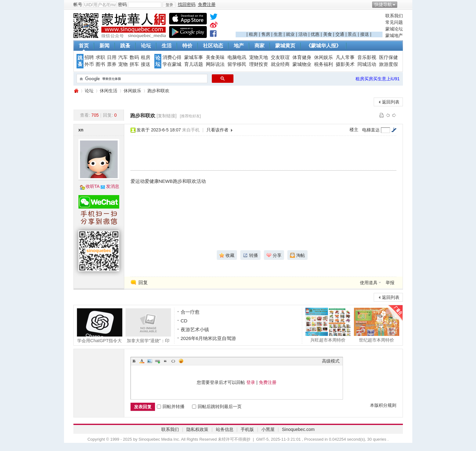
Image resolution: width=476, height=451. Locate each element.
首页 (84, 46)
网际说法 (215, 64)
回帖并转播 (171, 406)
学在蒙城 (172, 64)
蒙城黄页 (285, 46)
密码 (122, 4)
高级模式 (331, 361)
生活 (167, 46)
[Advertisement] (309, 22)
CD (184, 321)
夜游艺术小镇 (195, 329)
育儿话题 (194, 64)
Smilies (181, 361)
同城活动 (367, 64)
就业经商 (280, 64)
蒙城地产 (394, 35)
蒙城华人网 (76, 91)
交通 (340, 34)
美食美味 (215, 57)
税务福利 (324, 64)
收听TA (93, 186)
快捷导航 (383, 4)
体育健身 (302, 57)
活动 (303, 34)
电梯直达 (371, 130)
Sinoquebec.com (298, 429)
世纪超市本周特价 (377, 325)
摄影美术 (345, 64)
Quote (165, 361)
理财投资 (259, 64)
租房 (253, 34)
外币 (89, 64)
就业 (290, 34)
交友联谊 (280, 57)
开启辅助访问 (401, 4)
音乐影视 (367, 57)
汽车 (123, 57)
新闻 (104, 46)
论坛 (146, 46)
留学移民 (237, 64)
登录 (251, 382)
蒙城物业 (302, 64)
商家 (259, 46)
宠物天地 (259, 57)
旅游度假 (388, 64)
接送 (365, 34)
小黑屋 (268, 429)
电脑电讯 (237, 57)
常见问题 (394, 22)
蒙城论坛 (394, 29)
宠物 (123, 64)
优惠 (315, 34)
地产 (239, 46)
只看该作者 (217, 130)
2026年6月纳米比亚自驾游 (209, 338)
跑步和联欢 (158, 91)
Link (158, 361)
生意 (278, 34)
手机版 (247, 429)
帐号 (78, 4)
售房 (266, 34)
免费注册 (268, 382)
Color (142, 361)
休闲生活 (109, 91)
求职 (100, 57)
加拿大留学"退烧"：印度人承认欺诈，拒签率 (148, 326)
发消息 (113, 186)
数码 (134, 57)
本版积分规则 (383, 405)
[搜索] (141, 79)
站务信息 (225, 429)
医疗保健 (388, 57)
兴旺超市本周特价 (328, 325)
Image (150, 361)
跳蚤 (125, 46)
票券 (112, 64)
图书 (100, 64)
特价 (187, 46)
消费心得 (172, 57)
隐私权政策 (197, 429)
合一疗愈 (190, 312)
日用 (112, 57)
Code (173, 361)
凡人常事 (345, 57)
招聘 (89, 57)
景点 (352, 34)
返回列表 (391, 102)
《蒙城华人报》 (324, 46)
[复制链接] (167, 116)
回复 (143, 282)
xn (81, 130)
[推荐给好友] (190, 116)
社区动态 (213, 46)
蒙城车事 (194, 57)
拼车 (134, 64)
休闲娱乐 (324, 57)
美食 (328, 34)
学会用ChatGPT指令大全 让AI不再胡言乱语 (100, 326)
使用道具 (369, 283)
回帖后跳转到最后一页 (217, 406)
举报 (390, 283)
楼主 (354, 130)
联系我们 (394, 16)
